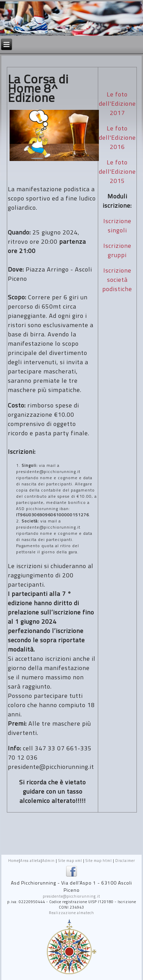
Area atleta (30, 861)
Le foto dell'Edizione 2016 (117, 137)
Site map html (99, 861)
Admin (48, 861)
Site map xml (70, 861)
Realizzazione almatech (71, 913)
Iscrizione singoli (117, 226)
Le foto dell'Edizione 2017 (117, 103)
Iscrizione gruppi (117, 250)
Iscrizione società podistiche (117, 280)
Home (14, 861)
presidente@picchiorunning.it (71, 896)
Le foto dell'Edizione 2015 (117, 171)
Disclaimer (125, 861)
